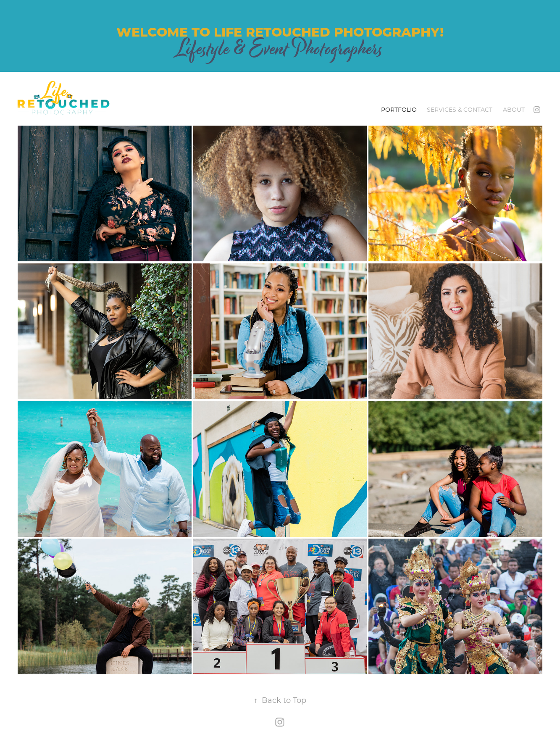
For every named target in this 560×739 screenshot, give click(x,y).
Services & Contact (460, 109)
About (514, 109)
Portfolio (399, 109)
